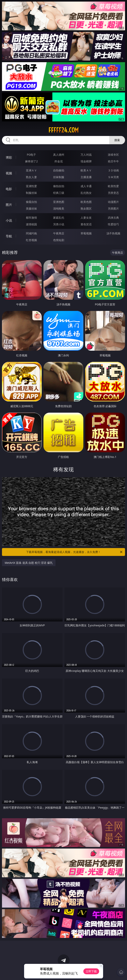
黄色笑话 (86, 224)
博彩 (9, 157)
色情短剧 (59, 240)
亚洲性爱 (31, 186)
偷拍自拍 (59, 186)
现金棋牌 (86, 161)
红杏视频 (31, 240)
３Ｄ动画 (113, 170)
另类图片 (113, 208)
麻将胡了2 (31, 161)
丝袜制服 (59, 177)
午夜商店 (59, 233)
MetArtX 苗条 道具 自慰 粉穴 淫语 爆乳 (29, 563)
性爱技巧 (113, 224)
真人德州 (59, 155)
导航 (9, 236)
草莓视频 (86, 233)
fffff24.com (63, 130)
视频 (9, 173)
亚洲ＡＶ (31, 170)
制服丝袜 (31, 193)
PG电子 (32, 155)
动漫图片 (113, 202)
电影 (9, 189)
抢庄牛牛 (113, 161)
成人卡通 (86, 186)
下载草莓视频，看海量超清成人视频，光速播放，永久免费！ (75, 552)
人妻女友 (86, 218)
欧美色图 (86, 202)
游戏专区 (113, 155)
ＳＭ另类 (113, 177)
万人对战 (86, 155)
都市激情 (31, 218)
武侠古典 (113, 218)
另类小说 (59, 224)
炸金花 (59, 161)
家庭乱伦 (59, 218)
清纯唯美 (59, 208)
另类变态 (113, 193)
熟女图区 (86, 208)
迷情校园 (31, 224)
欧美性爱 (113, 186)
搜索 (117, 140)
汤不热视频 (113, 233)
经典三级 (59, 193)
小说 (9, 220)
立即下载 (91, 971)
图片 (9, 205)
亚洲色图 (59, 202)
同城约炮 (31, 233)
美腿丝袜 (31, 208)
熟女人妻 (31, 177)
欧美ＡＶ (86, 170)
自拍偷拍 (59, 170)
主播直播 (86, 177)
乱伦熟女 (86, 193)
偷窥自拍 (31, 202)
